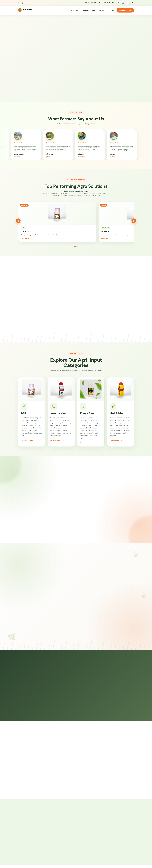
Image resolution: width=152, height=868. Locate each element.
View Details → (26, 242)
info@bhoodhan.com (26, 3)
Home (65, 10)
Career (102, 10)
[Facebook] (118, 3)
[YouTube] (132, 3)
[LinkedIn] (128, 3)
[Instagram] (123, 3)
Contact (111, 10)
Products (85, 10)
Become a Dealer (125, 10)
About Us (75, 10)
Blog (94, 10)
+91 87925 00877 (93, 3)
